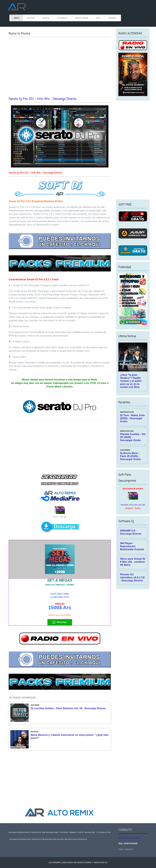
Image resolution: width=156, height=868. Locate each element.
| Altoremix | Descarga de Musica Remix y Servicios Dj (78, 862)
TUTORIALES (62, 18)
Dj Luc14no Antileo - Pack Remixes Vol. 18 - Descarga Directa (68, 708)
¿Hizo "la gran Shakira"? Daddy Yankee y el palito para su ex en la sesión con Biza (131, 381)
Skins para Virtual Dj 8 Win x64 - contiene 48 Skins (133, 562)
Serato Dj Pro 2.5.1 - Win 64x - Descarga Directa (42, 99)
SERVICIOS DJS (127, 412)
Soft (98, 18)
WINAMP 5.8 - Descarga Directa (131, 532)
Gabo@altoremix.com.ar (130, 838)
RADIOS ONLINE (82, 18)
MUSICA (46, 18)
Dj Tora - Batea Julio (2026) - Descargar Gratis (132, 418)
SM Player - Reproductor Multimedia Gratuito (132, 546)
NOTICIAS (31, 18)
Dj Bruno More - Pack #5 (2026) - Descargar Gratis (130, 456)
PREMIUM (112, 18)
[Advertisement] (60, 67)
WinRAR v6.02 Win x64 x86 (133, 505)
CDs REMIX (35, 705)
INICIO (17, 18)
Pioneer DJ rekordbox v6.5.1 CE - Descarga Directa (132, 577)
